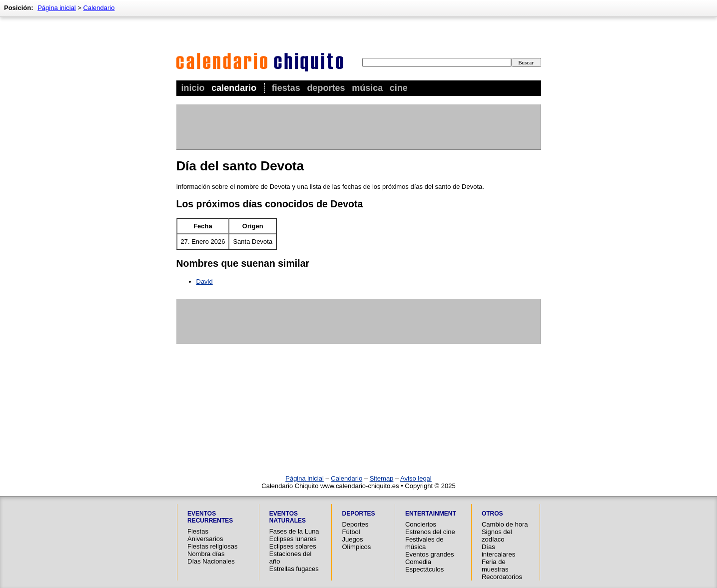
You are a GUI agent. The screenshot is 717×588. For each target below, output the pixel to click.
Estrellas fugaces (294, 569)
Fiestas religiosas (212, 546)
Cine (399, 88)
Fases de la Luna (294, 531)
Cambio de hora (505, 524)
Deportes (326, 88)
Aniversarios (205, 539)
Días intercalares (498, 551)
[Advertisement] (358, 127)
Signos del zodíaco (497, 536)
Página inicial (57, 8)
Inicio (193, 88)
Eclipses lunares (293, 539)
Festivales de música (424, 543)
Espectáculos (424, 569)
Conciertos (421, 524)
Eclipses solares (293, 546)
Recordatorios (502, 577)
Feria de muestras (495, 566)
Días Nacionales (211, 561)
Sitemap (382, 478)
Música (367, 88)
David (205, 282)
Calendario (234, 88)
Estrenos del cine (430, 532)
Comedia (418, 562)
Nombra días (206, 554)
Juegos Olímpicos (356, 543)
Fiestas (286, 88)
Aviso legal (416, 478)
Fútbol (351, 532)
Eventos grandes (430, 554)
